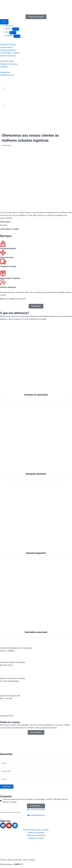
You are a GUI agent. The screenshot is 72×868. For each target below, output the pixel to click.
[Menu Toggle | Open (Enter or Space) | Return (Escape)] (4, 22)
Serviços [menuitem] (9, 29)
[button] (16, 29)
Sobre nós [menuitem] (9, 26)
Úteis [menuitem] (7, 32)
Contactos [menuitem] (9, 36)
